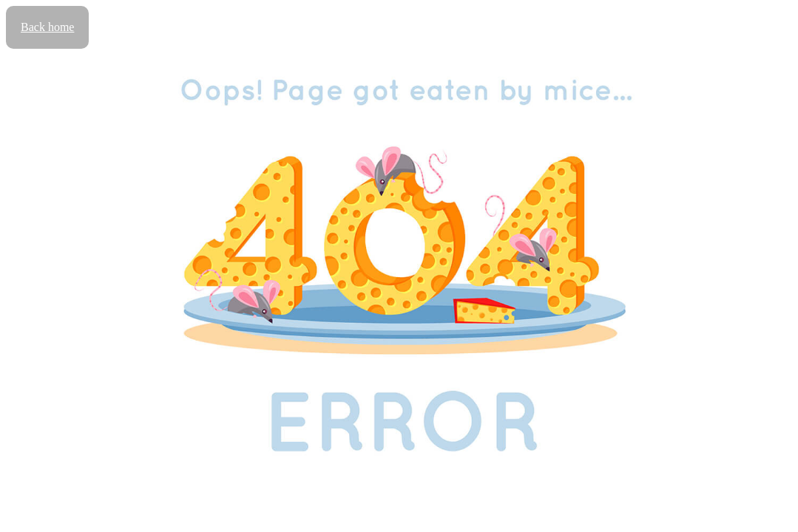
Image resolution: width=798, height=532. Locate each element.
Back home (47, 27)
